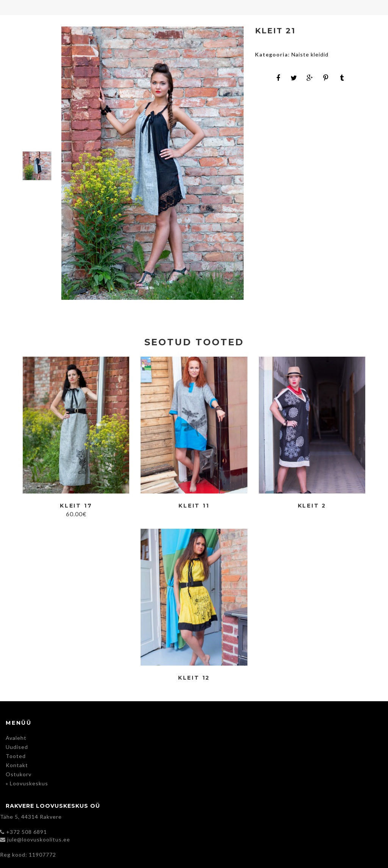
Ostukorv (19, 774)
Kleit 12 (194, 678)
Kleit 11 (194, 506)
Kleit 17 (76, 506)
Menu (8, 8)
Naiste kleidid (310, 54)
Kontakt (17, 765)
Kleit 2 (312, 506)
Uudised (17, 747)
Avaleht (16, 738)
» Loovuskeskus (27, 783)
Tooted (16, 756)
